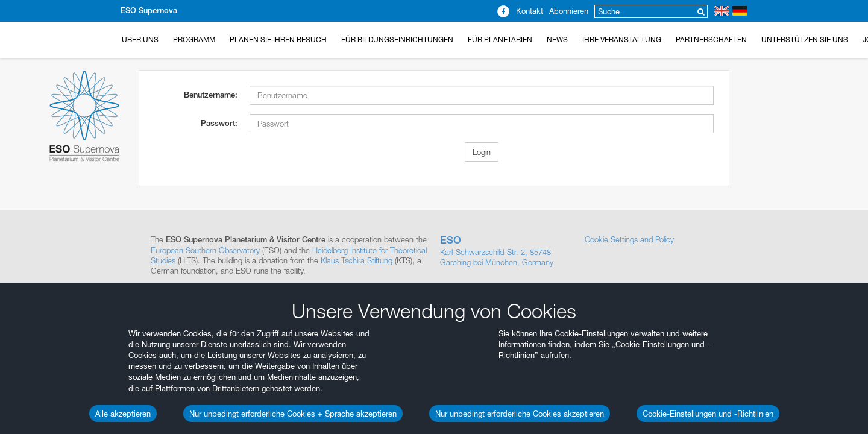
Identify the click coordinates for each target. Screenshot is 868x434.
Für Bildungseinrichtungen (397, 39)
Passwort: (219, 123)
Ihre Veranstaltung (622, 39)
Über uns (140, 39)
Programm (194, 39)
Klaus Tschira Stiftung (357, 260)
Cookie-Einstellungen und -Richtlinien (708, 414)
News (557, 39)
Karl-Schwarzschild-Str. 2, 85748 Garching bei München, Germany (506, 251)
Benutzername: (211, 95)
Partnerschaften (711, 39)
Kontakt (530, 11)
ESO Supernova (149, 11)
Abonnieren (569, 11)
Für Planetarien (500, 39)
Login (482, 152)
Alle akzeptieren (123, 414)
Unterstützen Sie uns (805, 39)
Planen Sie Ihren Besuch (278, 39)
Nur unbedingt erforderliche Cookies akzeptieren (520, 414)
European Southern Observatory (205, 250)
